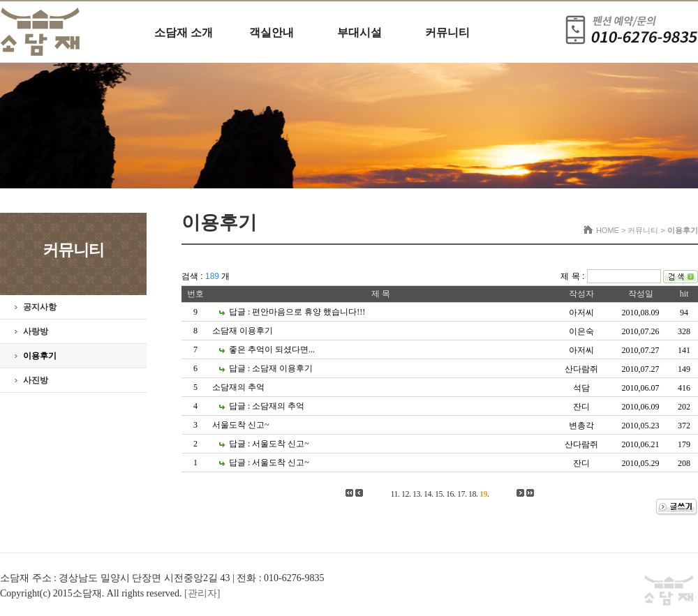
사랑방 (36, 331)
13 (416, 494)
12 (405, 494)
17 (461, 494)
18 (472, 494)
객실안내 (272, 32)
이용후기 (40, 356)
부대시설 (359, 32)
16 (450, 494)
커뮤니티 (447, 32)
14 (428, 494)
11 (394, 494)
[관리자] (202, 593)
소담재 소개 (184, 32)
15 (439, 494)
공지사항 (40, 307)
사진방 (36, 380)
